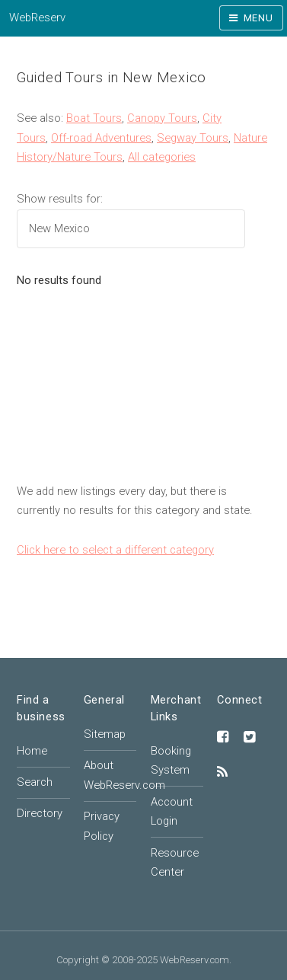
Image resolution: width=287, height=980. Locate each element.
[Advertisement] (143, 394)
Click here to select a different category (115, 550)
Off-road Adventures (101, 138)
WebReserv (37, 18)
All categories (162, 157)
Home (32, 751)
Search (35, 782)
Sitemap (105, 734)
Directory (40, 813)
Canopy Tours (162, 118)
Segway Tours (193, 138)
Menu (258, 18)
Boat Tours (94, 118)
